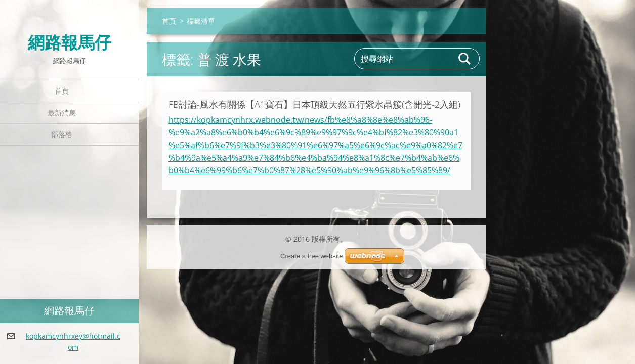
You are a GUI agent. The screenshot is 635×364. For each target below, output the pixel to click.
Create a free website (312, 256)
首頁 (62, 91)
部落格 (62, 134)
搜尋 (465, 59)
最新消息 (62, 112)
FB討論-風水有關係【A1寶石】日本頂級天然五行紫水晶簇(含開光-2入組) (314, 104)
